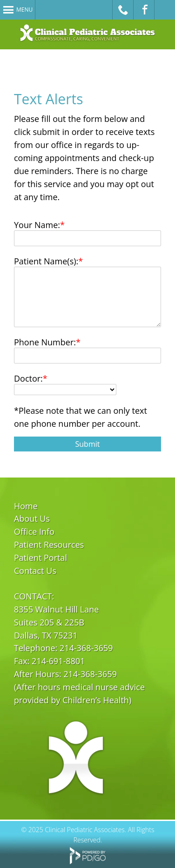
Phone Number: (45, 342)
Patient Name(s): (46, 261)
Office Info (34, 532)
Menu (24, 10)
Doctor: (28, 378)
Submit (88, 444)
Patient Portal (40, 558)
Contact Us (35, 571)
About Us (32, 518)
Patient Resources (49, 545)
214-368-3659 (86, 648)
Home (26, 506)
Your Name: (37, 225)
